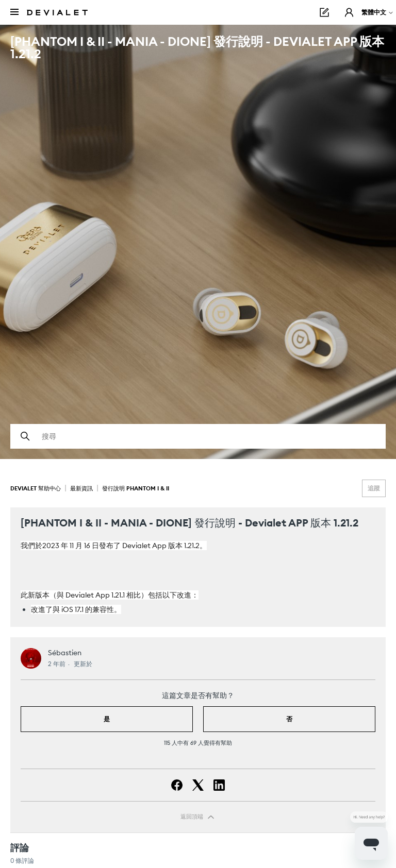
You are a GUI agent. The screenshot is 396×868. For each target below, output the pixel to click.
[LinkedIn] (219, 785)
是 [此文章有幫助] (107, 719)
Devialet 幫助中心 (36, 488)
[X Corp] (198, 785)
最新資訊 (81, 488)
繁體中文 (378, 12)
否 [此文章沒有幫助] (289, 719)
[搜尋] (198, 436)
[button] (349, 12)
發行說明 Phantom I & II (136, 488)
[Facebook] (177, 785)
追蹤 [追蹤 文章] (374, 488)
